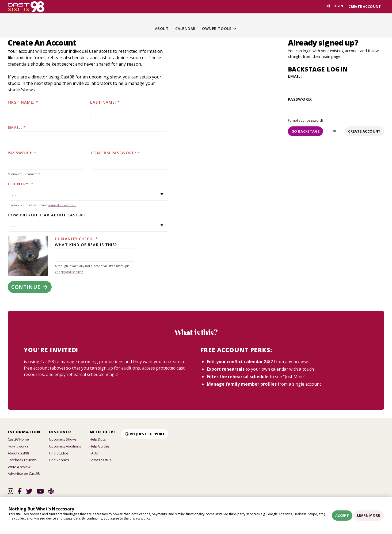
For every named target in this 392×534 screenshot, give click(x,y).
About (162, 29)
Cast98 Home (18, 439)
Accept (342, 516)
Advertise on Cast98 (24, 473)
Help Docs (98, 439)
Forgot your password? (306, 120)
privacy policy (140, 518)
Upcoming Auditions (65, 446)
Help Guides (100, 446)
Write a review (19, 467)
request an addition (62, 205)
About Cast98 (18, 453)
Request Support (145, 434)
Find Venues (59, 460)
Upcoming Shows (63, 439)
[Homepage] (26, 7)
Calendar (185, 29)
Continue (30, 287)
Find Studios (59, 453)
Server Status (100, 460)
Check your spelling (69, 272)
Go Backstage (306, 131)
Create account (365, 6)
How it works (18, 446)
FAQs (94, 453)
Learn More (368, 515)
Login (334, 6)
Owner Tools (220, 29)
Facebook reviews (22, 460)
